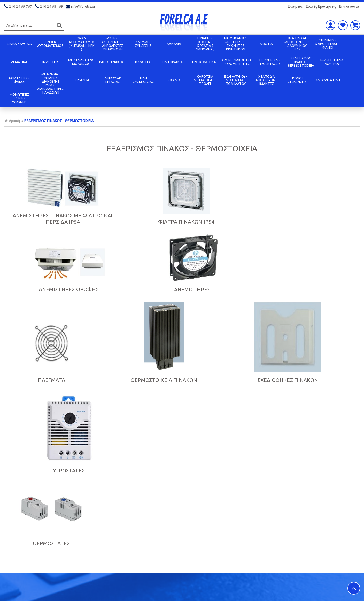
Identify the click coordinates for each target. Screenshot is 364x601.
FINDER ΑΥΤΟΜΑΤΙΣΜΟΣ (50, 44)
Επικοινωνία (349, 6)
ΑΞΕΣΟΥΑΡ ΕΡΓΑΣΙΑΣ (113, 80)
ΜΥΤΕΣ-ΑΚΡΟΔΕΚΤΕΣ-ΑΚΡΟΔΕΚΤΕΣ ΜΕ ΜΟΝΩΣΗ (113, 44)
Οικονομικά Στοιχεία (112, 538)
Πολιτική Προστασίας (24, 544)
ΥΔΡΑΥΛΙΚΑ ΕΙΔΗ (328, 80)
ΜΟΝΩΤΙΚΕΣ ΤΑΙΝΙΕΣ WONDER (19, 98)
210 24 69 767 (18, 6)
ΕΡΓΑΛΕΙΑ (82, 80)
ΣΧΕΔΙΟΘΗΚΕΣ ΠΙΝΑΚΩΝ (227, 313)
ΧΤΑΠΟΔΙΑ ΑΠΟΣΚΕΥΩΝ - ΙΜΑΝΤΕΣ (266, 80)
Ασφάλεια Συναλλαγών (115, 544)
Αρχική (12, 121)
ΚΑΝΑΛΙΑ (174, 44)
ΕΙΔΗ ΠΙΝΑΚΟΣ (173, 62)
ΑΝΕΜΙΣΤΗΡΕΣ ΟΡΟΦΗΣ (227, 223)
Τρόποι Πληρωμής (199, 538)
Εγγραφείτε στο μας (183, 450)
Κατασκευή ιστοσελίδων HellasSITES (328, 592)
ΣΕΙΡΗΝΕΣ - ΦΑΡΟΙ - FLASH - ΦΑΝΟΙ (328, 44)
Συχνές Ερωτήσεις (321, 6)
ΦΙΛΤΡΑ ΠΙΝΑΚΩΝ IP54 (137, 222)
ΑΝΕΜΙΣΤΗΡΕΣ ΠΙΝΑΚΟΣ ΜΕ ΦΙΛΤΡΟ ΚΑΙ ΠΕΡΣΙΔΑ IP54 (46, 219)
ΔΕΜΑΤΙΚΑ (19, 62)
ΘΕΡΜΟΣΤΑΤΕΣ (46, 384)
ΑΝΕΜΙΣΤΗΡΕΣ (318, 223)
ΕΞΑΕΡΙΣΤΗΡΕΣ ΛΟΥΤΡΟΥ (332, 62)
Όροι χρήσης (105, 551)
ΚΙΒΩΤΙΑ (266, 44)
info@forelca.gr (81, 6)
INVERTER (50, 62)
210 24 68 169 (49, 6)
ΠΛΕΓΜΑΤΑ (46, 313)
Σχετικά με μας (18, 538)
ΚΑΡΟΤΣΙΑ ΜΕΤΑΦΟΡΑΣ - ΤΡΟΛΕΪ (205, 80)
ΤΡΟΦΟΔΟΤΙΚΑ (204, 62)
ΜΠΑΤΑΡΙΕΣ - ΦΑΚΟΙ (19, 80)
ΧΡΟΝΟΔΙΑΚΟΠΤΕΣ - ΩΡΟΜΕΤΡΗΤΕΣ (237, 62)
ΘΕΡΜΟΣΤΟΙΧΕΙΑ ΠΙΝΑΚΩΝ (137, 313)
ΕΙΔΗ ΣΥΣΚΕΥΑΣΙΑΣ (144, 80)
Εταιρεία (295, 6)
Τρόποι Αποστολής (200, 544)
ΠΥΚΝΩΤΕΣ (142, 62)
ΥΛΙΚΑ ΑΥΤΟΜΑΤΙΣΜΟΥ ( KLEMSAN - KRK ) (82, 44)
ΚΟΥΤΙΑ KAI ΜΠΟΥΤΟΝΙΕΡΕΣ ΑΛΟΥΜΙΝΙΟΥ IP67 (297, 44)
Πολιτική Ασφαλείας (201, 551)
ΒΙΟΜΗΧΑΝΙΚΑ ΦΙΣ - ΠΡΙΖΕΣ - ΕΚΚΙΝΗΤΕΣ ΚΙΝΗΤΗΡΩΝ (235, 44)
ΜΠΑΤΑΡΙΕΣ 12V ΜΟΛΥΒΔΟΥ (81, 62)
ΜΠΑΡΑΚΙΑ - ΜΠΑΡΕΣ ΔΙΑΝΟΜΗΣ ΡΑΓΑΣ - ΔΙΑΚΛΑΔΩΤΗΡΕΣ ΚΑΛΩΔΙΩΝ (51, 83)
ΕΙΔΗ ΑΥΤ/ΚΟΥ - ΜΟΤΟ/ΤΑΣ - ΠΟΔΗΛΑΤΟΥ (236, 80)
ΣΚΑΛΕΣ (174, 80)
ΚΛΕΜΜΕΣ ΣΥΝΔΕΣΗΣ (143, 44)
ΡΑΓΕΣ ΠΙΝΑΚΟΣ (112, 62)
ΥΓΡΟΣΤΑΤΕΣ (318, 313)
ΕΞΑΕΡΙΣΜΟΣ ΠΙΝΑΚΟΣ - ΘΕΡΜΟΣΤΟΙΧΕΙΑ (301, 62)
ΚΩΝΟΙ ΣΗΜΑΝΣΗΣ (297, 80)
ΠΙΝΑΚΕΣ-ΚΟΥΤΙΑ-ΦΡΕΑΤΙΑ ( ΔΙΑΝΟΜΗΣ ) (205, 44)
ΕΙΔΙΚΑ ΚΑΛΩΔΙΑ (19, 44)
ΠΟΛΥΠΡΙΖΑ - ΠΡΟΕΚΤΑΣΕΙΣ (270, 62)
